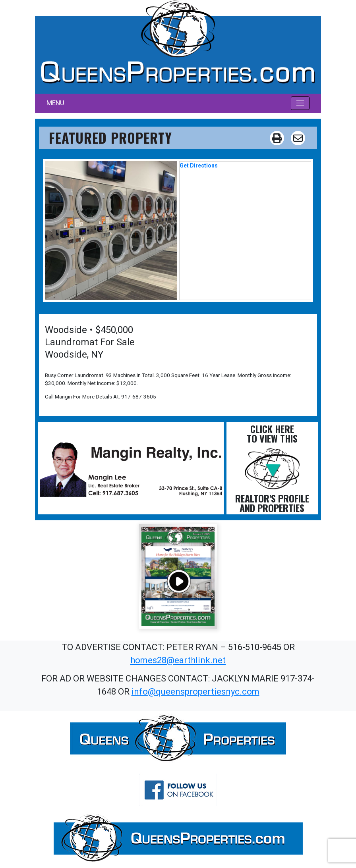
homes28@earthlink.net (178, 660)
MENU (55, 103)
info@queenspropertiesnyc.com (195, 692)
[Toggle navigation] (300, 103)
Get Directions (199, 166)
